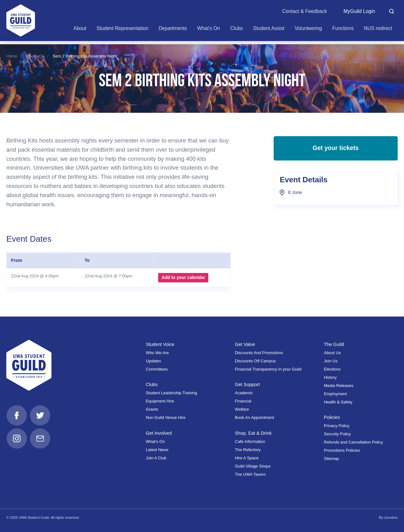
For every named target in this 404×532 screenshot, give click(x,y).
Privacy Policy (337, 426)
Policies (332, 417)
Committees (157, 369)
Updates (153, 361)
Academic (244, 393)
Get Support (247, 384)
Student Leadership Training (172, 393)
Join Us (331, 361)
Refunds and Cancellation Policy (353, 442)
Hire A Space (247, 458)
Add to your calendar (183, 278)
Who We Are (157, 353)
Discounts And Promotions (259, 353)
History (330, 377)
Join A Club (156, 458)
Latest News (157, 450)
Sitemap (331, 459)
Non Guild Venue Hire (166, 417)
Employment (335, 394)
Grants (152, 409)
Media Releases (339, 386)
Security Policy (337, 434)
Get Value (245, 344)
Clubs (152, 384)
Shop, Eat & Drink (253, 433)
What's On (35, 56)
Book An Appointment (254, 417)
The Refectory (248, 450)
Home (12, 56)
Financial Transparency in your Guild (268, 369)
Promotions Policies (342, 450)
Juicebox (391, 517)
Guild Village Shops (253, 466)
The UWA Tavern (250, 474)
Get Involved (159, 433)
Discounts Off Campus (255, 361)
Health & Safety (338, 402)
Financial (243, 401)
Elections (332, 369)
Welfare (242, 409)
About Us (332, 353)
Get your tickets (336, 149)
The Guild (334, 344)
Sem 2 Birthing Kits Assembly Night (85, 56)
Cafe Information (250, 441)
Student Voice (160, 344)
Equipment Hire (160, 401)
